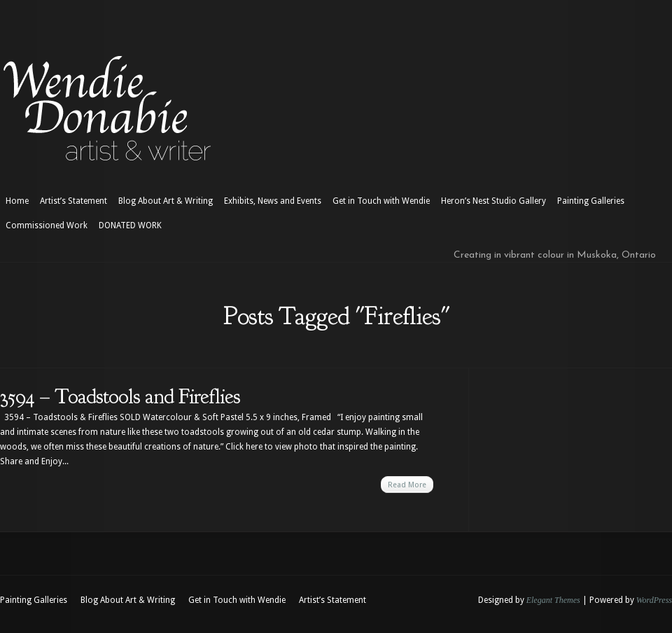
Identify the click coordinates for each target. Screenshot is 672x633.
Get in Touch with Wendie (381, 201)
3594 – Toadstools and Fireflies (120, 396)
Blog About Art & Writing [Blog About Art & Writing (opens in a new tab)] (166, 201)
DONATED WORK (130, 225)
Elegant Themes (553, 600)
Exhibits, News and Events (273, 201)
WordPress (654, 600)
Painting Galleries (591, 201)
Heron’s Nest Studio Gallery (493, 201)
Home (17, 201)
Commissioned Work (47, 225)
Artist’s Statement (73, 201)
